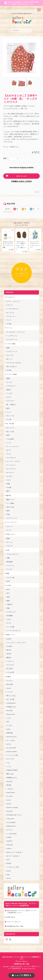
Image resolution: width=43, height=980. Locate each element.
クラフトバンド (12, 518)
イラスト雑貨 (11, 344)
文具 (8, 550)
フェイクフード (12, 522)
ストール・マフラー (13, 461)
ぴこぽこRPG (11, 748)
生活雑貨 (10, 616)
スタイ (9, 480)
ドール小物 (10, 627)
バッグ (9, 443)
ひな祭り (10, 646)
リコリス (10, 681)
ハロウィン (10, 661)
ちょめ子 (10, 796)
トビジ (9, 718)
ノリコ (9, 766)
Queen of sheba (12, 807)
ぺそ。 (9, 763)
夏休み (9, 657)
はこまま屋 (10, 699)
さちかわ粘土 (11, 822)
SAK (8, 875)
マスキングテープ (13, 554)
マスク (9, 454)
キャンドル (10, 416)
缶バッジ (10, 359)
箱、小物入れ (11, 404)
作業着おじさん (12, 778)
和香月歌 (10, 733)
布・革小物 (10, 424)
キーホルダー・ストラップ (16, 332)
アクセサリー (11, 297)
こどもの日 (10, 672)
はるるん (10, 781)
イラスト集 (10, 577)
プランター (10, 401)
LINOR (9, 837)
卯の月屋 (10, 684)
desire (9, 804)
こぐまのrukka (12, 834)
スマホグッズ (11, 612)
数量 (5, 158)
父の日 (9, 654)
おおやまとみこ (12, 737)
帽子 (8, 491)
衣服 (8, 484)
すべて (8, 209)
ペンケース (10, 565)
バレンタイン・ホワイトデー (16, 643)
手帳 (8, 558)
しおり (9, 619)
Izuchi (9, 688)
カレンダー (10, 355)
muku (9, 729)
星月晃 (9, 785)
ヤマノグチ (10, 759)
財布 (8, 435)
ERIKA (9, 863)
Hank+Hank (11, 792)
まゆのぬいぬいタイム (14, 815)
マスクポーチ (11, 458)
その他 (9, 324)
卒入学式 (10, 669)
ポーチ (9, 450)
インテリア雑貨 (12, 374)
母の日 (9, 650)
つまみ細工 (10, 439)
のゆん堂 (10, 845)
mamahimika (11, 703)
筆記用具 (10, 562)
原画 (8, 348)
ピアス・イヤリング (13, 301)
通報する (37, 192)
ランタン (10, 382)
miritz (9, 800)
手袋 (8, 514)
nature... (10, 848)
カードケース (11, 469)
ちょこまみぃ (11, 740)
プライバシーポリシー (14, 922)
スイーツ (10, 526)
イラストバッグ (12, 351)
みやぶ (9, 744)
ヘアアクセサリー (13, 309)
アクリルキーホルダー (14, 363)
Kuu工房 (10, 711)
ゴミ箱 (9, 419)
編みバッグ (10, 499)
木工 (8, 593)
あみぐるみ (10, 507)
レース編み (10, 503)
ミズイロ (10, 692)
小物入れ (10, 604)
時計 (8, 408)
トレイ (9, 412)
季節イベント (11, 635)
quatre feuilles (12, 751)
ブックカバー (11, 465)
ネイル (9, 623)
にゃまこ (10, 725)
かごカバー (10, 472)
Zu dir (9, 878)
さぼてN (10, 841)
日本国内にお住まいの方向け (22, 181)
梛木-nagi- (10, 774)
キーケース (10, 428)
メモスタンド (11, 386)
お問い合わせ (11, 917)
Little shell (10, 819)
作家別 (9, 677)
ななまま (10, 811)
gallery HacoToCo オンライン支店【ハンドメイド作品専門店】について (22, 912)
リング (9, 320)
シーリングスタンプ (13, 631)
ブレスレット (11, 316)
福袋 (8, 601)
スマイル (10, 830)
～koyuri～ (10, 789)
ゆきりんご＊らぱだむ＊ (15, 852)
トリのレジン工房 (13, 867)
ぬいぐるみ (10, 431)
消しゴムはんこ (12, 366)
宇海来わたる (11, 707)
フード (9, 530)
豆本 (8, 581)
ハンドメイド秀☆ (13, 755)
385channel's (11, 826)
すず (8, 860)
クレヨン (10, 569)
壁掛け (9, 390)
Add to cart (21, 176)
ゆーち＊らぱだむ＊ (13, 856)
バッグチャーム (12, 336)
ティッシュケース (13, 446)
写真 (8, 608)
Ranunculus (11, 714)
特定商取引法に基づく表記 (15, 926)
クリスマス (10, 665)
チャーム (9, 328)
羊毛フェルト (11, 534)
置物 (8, 378)
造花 (8, 597)
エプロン (10, 476)
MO (8, 722)
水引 (8, 590)
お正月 (9, 639)
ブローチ (10, 305)
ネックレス (10, 313)
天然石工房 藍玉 (12, 770)
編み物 (9, 495)
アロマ (9, 397)
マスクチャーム (12, 339)
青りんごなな (11, 696)
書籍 (8, 573)
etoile (9, 871)
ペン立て (10, 393)
